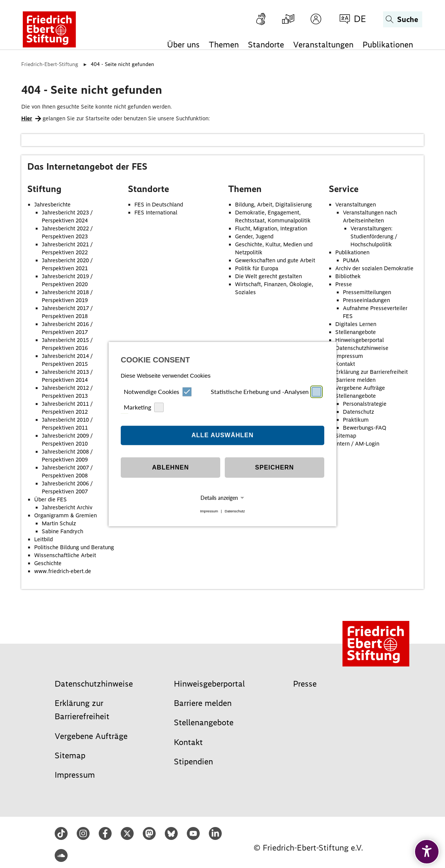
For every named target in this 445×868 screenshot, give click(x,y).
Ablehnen (171, 467)
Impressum (209, 511)
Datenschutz (235, 511)
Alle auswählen (222, 435)
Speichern (275, 467)
